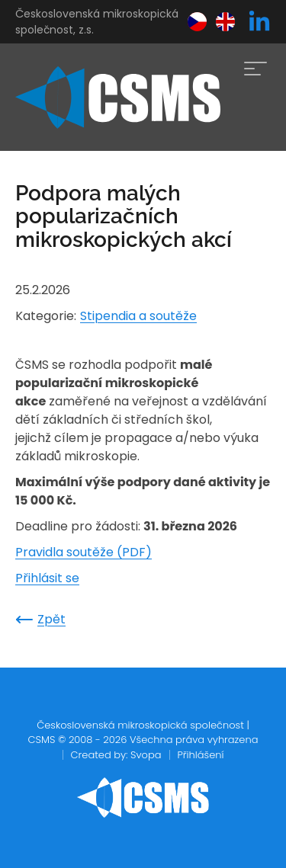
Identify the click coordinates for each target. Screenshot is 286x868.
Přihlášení (201, 755)
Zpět (40, 620)
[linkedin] (259, 22)
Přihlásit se (47, 578)
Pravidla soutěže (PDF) (84, 552)
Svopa (146, 755)
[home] (118, 98)
